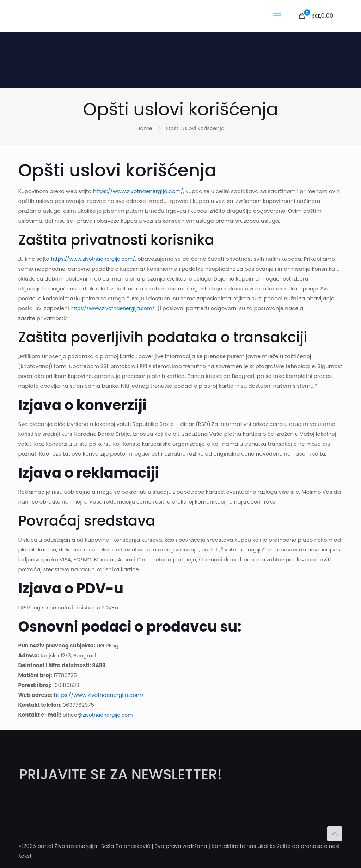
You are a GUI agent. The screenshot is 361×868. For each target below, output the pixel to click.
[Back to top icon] (335, 834)
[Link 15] (316, 16)
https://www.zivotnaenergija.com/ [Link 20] (113, 308)
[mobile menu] (277, 16)
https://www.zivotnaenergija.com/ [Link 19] (93, 259)
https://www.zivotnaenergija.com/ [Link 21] (99, 695)
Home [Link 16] (144, 128)
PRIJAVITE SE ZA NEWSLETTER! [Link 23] (120, 774)
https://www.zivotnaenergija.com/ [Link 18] (138, 191)
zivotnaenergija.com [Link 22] (108, 715)
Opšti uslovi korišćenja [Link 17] (195, 128)
